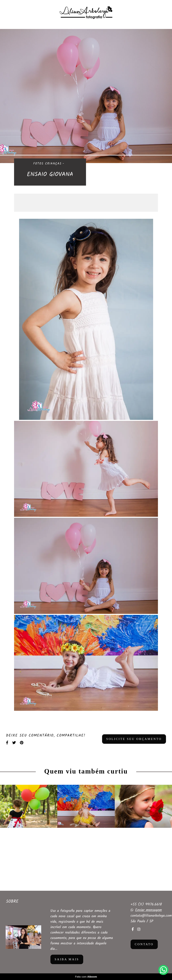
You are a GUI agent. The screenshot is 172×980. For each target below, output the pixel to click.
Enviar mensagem (149, 910)
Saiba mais (67, 959)
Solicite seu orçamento (134, 739)
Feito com (86, 977)
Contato (144, 944)
